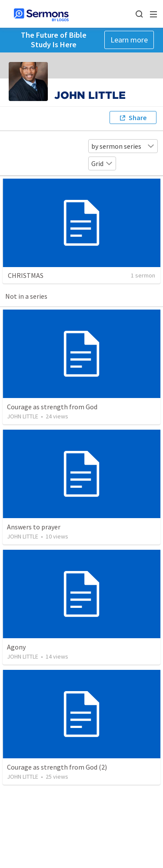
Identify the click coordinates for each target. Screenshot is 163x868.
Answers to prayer (34, 527)
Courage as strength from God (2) (57, 767)
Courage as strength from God (52, 407)
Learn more (129, 40)
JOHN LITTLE (23, 416)
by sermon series (123, 146)
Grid (102, 163)
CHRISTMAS (26, 275)
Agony (16, 647)
